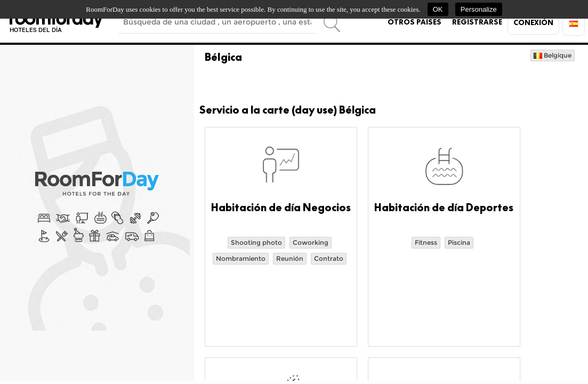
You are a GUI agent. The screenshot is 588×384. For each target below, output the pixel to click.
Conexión (533, 22)
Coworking (311, 242)
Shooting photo (256, 242)
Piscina (459, 242)
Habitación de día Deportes (444, 207)
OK (438, 9)
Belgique (553, 55)
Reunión (290, 258)
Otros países (414, 22)
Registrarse (477, 22)
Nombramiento (241, 258)
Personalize (479, 9)
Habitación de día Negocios (281, 207)
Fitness (426, 242)
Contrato (329, 258)
